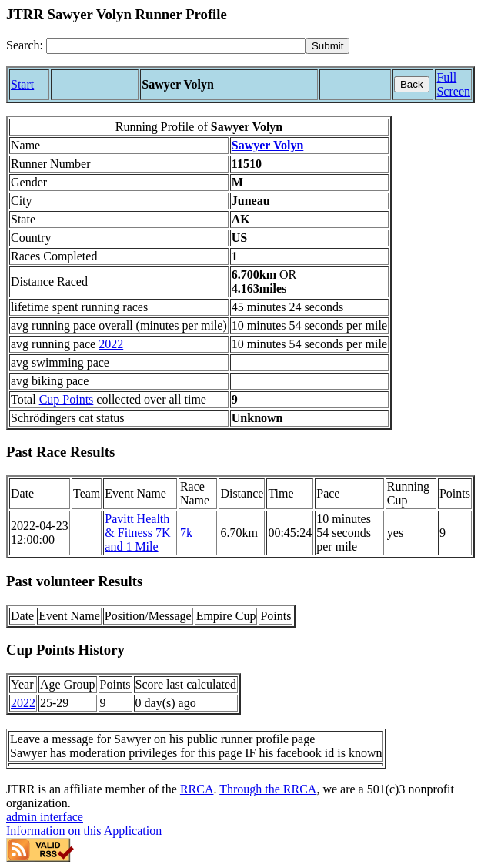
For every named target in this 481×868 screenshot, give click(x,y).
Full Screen (453, 84)
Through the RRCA (268, 789)
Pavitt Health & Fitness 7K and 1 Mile (137, 533)
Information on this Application (84, 831)
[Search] (176, 46)
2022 (111, 344)
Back (412, 84)
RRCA (197, 789)
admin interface (45, 817)
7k (186, 533)
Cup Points (67, 399)
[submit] (327, 46)
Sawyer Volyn (268, 145)
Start (22, 84)
